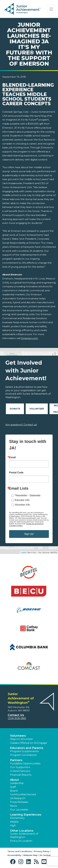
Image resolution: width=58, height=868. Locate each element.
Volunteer (37, 409)
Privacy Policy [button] (42, 851)
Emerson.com (30, 338)
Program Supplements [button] (24, 751)
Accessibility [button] (14, 855)
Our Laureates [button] (19, 810)
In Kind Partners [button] (20, 771)
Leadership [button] (17, 783)
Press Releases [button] (19, 802)
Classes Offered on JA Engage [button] (29, 743)
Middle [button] (14, 822)
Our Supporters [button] (20, 767)
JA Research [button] (18, 798)
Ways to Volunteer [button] (22, 739)
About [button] (14, 780)
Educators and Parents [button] (27, 748)
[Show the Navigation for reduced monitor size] (51, 9)
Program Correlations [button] (23, 755)
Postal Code (16, 473)
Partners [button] (16, 760)
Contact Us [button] (16, 715)
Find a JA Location (21, 841)
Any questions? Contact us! (21, 425)
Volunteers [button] (18, 736)
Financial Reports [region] (21, 775)
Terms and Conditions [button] (20, 851)
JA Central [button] (45, 855)
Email (12, 457)
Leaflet (23, 553)
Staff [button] (13, 787)
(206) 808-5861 (17, 718)
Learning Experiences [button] (26, 815)
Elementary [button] (17, 818)
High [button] (13, 826)
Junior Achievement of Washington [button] (24, 835)
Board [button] (14, 791)
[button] (14, 862)
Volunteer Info (22, 505)
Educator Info (22, 500)
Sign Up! (29, 534)
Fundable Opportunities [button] (25, 764)
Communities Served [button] (23, 794)
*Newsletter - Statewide (28, 495)
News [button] (13, 806)
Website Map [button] (30, 855)
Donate (15, 409)
